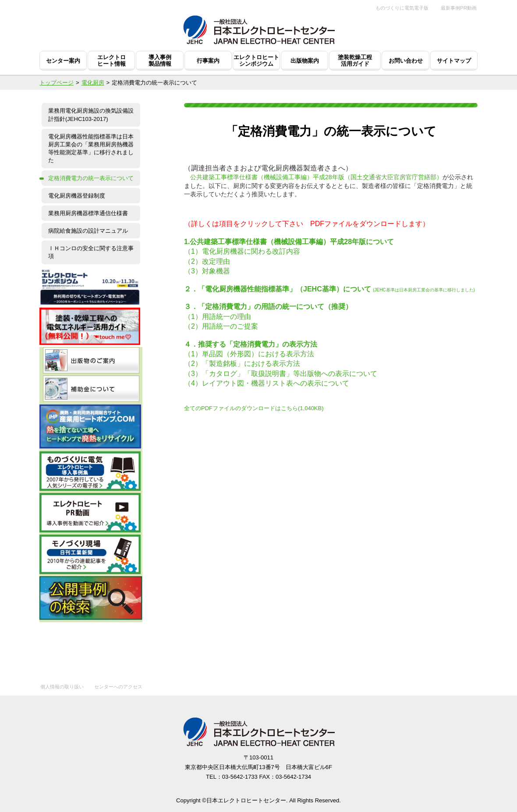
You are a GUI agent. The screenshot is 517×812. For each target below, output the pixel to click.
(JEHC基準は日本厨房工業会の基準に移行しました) (424, 290)
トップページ (57, 83)
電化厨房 (93, 83)
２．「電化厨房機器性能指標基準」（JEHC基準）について (278, 289)
